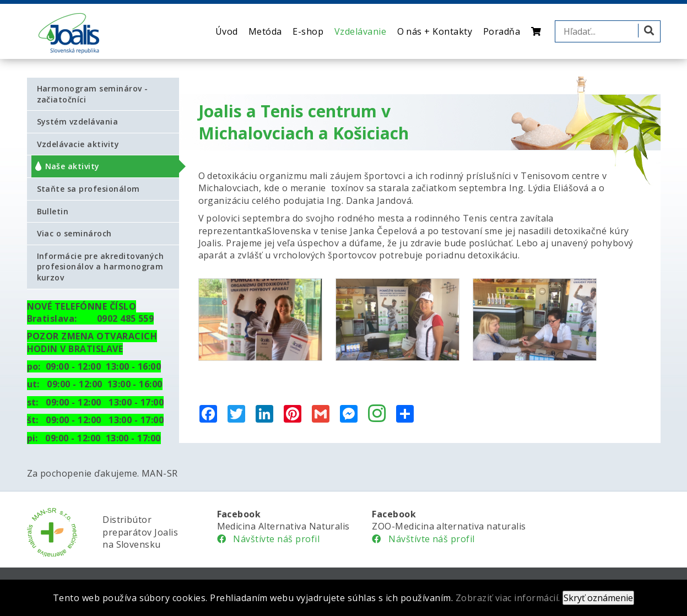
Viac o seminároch (74, 233)
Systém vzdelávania (78, 121)
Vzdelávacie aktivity (78, 144)
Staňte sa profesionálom (88, 189)
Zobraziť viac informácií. (508, 598)
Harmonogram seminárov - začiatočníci (93, 94)
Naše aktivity (72, 166)
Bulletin (53, 211)
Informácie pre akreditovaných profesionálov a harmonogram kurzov (101, 267)
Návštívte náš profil (269, 539)
